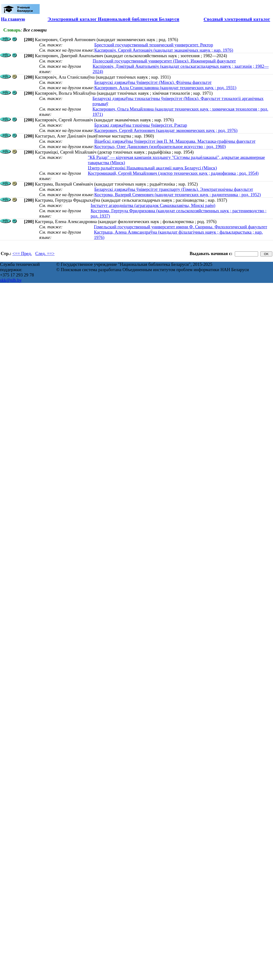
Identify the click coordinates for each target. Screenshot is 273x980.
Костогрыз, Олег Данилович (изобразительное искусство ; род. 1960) (160, 147)
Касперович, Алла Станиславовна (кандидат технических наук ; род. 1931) (165, 88)
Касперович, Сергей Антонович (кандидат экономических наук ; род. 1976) (166, 130)
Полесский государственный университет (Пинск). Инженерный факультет (164, 61)
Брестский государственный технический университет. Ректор (154, 45)
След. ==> (45, 253)
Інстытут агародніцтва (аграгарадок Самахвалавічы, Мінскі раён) (153, 205)
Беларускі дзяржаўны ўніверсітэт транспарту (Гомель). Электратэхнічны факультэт (174, 189)
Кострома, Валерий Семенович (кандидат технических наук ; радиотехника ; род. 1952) (177, 195)
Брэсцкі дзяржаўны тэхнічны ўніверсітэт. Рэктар (141, 125)
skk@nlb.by (11, 280)
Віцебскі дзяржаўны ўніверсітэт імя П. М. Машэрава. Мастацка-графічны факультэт (175, 141)
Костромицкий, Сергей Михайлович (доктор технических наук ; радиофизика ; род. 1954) (173, 173)
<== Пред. (22, 253)
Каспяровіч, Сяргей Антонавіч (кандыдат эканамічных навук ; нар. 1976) (164, 50)
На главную (13, 19)
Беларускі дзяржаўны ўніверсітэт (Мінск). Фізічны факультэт (153, 82)
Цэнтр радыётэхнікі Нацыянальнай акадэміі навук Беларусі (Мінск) (152, 168)
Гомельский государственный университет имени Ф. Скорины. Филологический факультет (181, 227)
